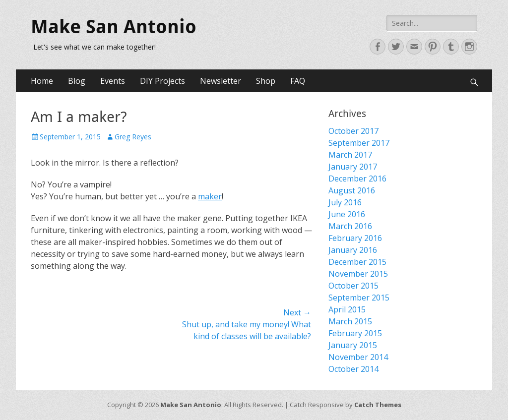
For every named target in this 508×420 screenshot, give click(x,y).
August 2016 (352, 190)
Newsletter (221, 81)
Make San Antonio (114, 27)
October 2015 (353, 286)
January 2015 (353, 345)
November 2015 (358, 274)
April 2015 (347, 309)
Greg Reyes (133, 137)
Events (113, 81)
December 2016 (357, 179)
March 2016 (350, 226)
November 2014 (358, 357)
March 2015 (350, 321)
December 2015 (357, 262)
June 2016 (347, 214)
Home (42, 81)
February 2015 (355, 333)
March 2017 (350, 155)
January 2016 (353, 250)
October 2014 (353, 369)
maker (210, 196)
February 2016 (355, 238)
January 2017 (353, 167)
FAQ (298, 81)
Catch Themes (378, 405)
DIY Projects (162, 81)
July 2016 (345, 202)
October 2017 (353, 131)
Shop (266, 81)
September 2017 (359, 143)
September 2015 (359, 298)
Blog (77, 81)
